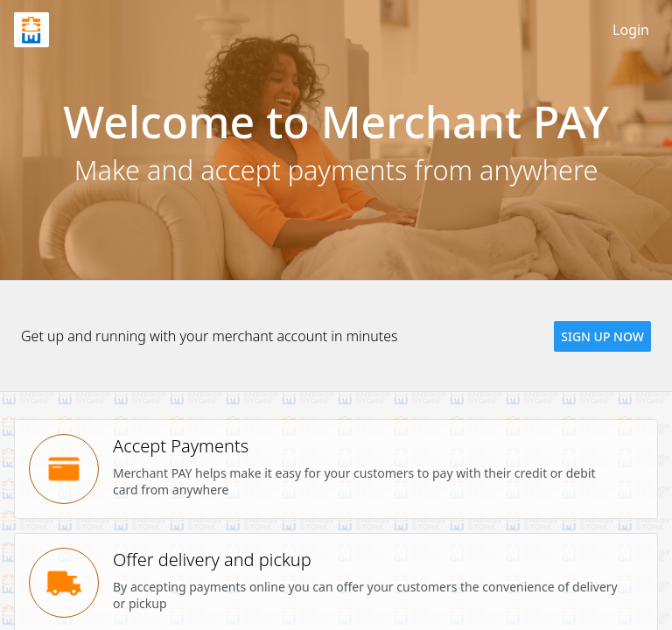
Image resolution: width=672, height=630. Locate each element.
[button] (602, 336)
